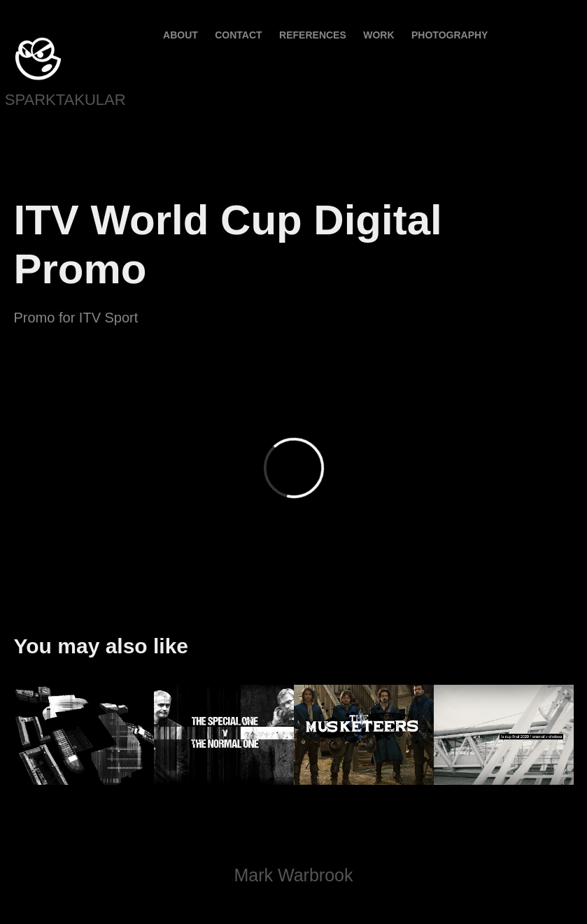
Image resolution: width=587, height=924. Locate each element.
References (313, 35)
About (181, 35)
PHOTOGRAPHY (450, 35)
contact (238, 35)
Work (379, 35)
